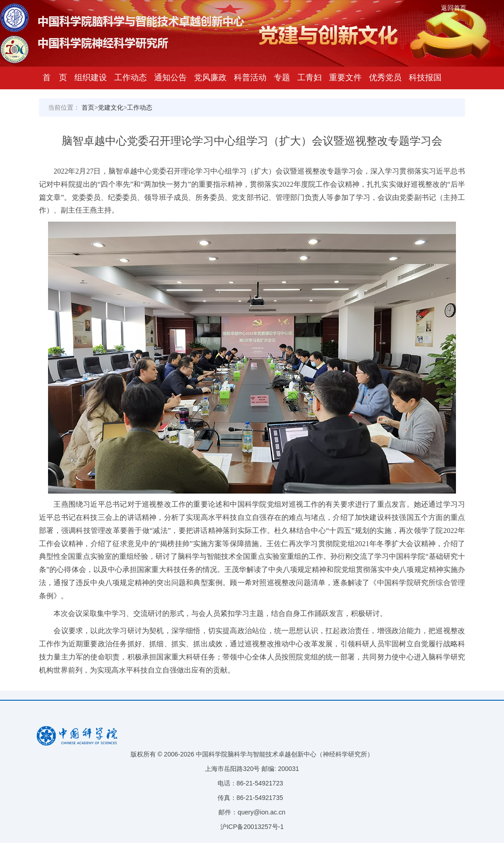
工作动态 (131, 78)
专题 (282, 78)
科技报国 (425, 78)
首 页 (55, 78)
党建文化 (111, 107)
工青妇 (310, 78)
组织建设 (91, 78)
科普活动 (250, 78)
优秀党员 (385, 78)
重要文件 (345, 78)
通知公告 (170, 78)
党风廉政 (210, 78)
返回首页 (454, 8)
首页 (88, 107)
